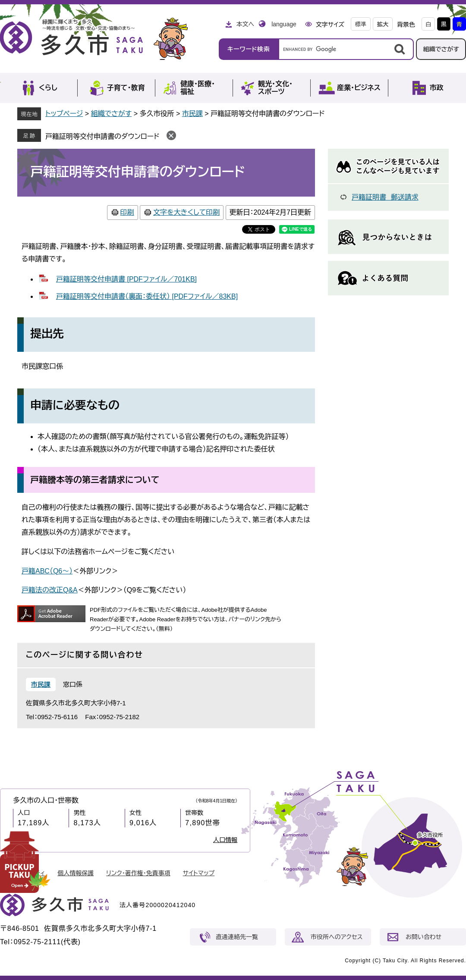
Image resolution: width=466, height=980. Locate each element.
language (284, 24)
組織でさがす (441, 49)
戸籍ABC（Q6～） (47, 571)
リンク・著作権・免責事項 (138, 873)
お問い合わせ (423, 937)
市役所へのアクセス (337, 937)
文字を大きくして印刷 (186, 212)
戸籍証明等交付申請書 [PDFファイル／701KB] (126, 279)
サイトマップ (199, 873)
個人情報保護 (76, 873)
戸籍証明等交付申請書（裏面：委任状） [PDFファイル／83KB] (147, 296)
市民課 (192, 114)
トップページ (64, 114)
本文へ (245, 24)
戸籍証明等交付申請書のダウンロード (102, 136)
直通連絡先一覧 (237, 937)
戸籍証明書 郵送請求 (385, 197)
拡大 (383, 24)
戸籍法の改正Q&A (50, 590)
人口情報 (225, 840)
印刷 (127, 212)
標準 (361, 24)
